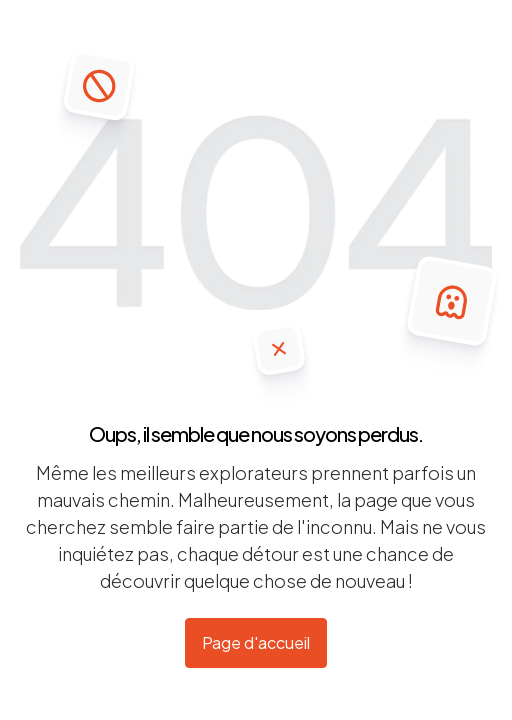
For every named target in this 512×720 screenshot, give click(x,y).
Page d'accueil (256, 642)
